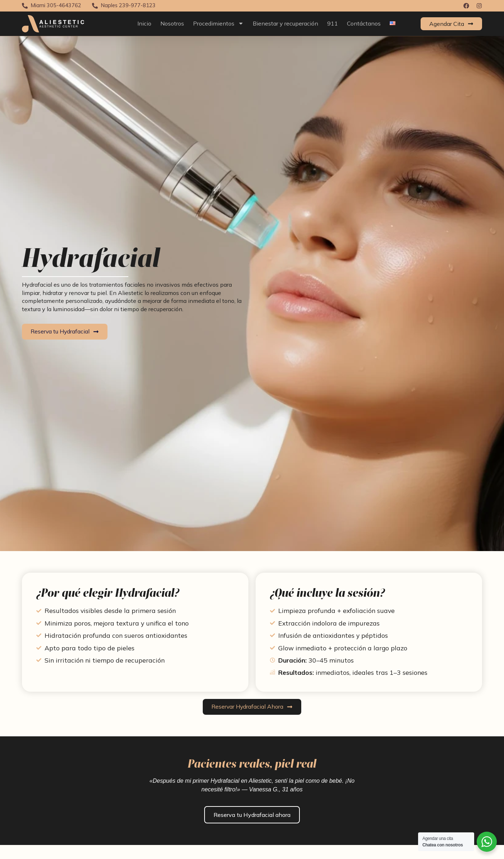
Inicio (144, 23)
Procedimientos (218, 23)
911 (333, 23)
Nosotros (172, 23)
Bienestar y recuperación (285, 23)
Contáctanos (364, 23)
